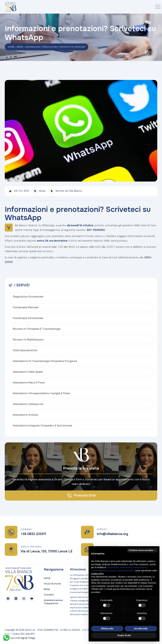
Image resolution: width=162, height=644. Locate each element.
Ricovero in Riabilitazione (28, 340)
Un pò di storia (52, 584)
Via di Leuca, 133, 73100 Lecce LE (47, 551)
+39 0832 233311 (33, 534)
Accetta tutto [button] (141, 629)
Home (11, 47)
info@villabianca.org (112, 534)
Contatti (49, 595)
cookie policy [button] (97, 574)
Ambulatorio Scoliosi (25, 415)
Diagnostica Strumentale (28, 297)
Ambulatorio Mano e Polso (29, 383)
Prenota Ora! (85, 495)
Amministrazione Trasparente (53, 602)
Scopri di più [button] (124, 635)
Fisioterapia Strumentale (28, 318)
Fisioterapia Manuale (26, 307)
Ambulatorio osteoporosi (28, 404)
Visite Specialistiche (25, 350)
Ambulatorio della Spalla (28, 372)
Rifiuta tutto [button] (107, 629)
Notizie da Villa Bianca (69, 191)
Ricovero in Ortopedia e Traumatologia (37, 329)
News (20, 47)
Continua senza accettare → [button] (142, 550)
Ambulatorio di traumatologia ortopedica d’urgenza (45, 361)
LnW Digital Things (25, 638)
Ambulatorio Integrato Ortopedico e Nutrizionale (42, 426)
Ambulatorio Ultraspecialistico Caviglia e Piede (41, 393)
